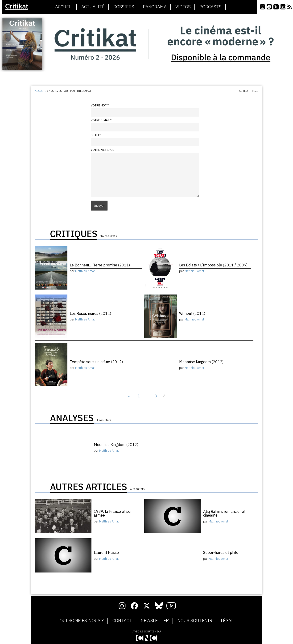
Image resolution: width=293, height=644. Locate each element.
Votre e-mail (101, 120)
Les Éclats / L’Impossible (213, 265)
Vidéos (183, 7)
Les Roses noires (90, 313)
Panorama (155, 7)
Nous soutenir (195, 621)
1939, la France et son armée (113, 513)
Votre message (102, 150)
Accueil (64, 7)
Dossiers (124, 7)
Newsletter (155, 621)
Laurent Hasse (106, 552)
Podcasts (210, 7)
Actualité (93, 7)
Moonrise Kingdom (201, 362)
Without (192, 313)
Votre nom (100, 105)
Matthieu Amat (85, 271)
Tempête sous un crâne (96, 362)
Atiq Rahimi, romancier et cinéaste (224, 513)
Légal (227, 621)
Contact (122, 621)
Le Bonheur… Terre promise (100, 265)
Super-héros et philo (221, 552)
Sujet (96, 135)
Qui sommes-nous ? (82, 621)
